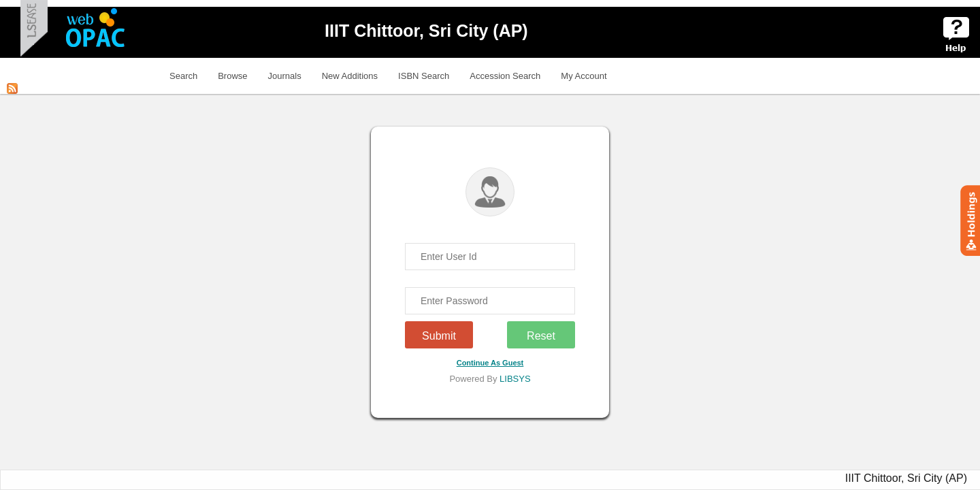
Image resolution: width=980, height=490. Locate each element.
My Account (584, 76)
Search (183, 76)
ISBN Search (424, 76)
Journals (285, 76)
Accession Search (505, 76)
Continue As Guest (490, 363)
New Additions (350, 76)
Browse (232, 76)
